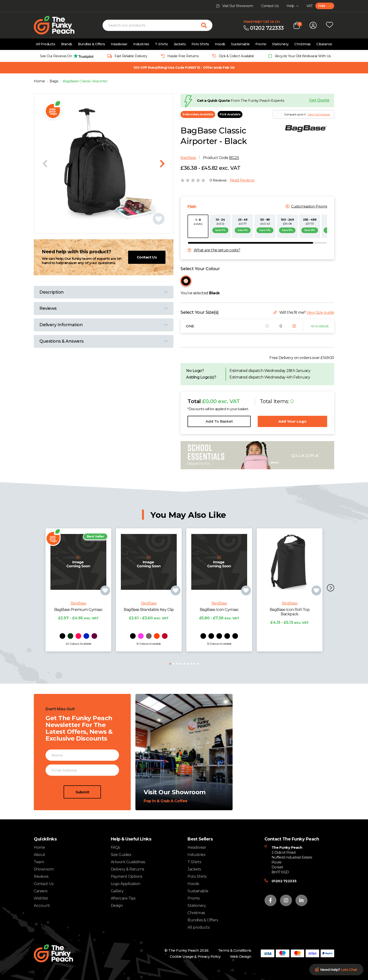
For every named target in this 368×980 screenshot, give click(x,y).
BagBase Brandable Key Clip (149, 630)
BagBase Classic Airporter (85, 81)
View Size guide (320, 312)
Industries (141, 44)
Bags (54, 81)
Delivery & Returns (127, 869)
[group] (65, 56)
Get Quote (319, 100)
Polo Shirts (200, 44)
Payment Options (126, 876)
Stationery (280, 44)
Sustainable (240, 44)
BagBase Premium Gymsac (78, 630)
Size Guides (121, 855)
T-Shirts (161, 44)
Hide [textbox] (322, 6)
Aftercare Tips (123, 898)
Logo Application (126, 884)
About (40, 855)
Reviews (41, 876)
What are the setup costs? (217, 250)
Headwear (119, 44)
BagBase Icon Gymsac (219, 630)
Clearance (324, 44)
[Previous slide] (45, 164)
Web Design (241, 956)
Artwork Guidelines (128, 862)
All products (198, 927)
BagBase (188, 158)
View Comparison (319, 114)
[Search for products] (207, 25)
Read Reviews (242, 180)
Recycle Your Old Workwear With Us (303, 56)
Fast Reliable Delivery (131, 56)
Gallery (117, 891)
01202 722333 (284, 881)
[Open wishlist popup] (330, 25)
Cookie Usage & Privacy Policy (195, 956)
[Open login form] (313, 25)
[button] (331, 588)
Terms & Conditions (235, 950)
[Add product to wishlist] (105, 611)
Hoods (220, 44)
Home (40, 81)
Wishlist (41, 898)
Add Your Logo (292, 421)
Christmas (303, 44)
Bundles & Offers (91, 44)
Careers (41, 891)
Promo (261, 44)
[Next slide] (162, 164)
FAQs (115, 847)
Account (42, 906)
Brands (67, 44)
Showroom (44, 869)
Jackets (180, 44)
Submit (82, 812)
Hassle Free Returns (183, 56)
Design (117, 906)
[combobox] (325, 6)
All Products (46, 44)
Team (39, 862)
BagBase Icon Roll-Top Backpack (290, 632)
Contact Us (147, 257)
